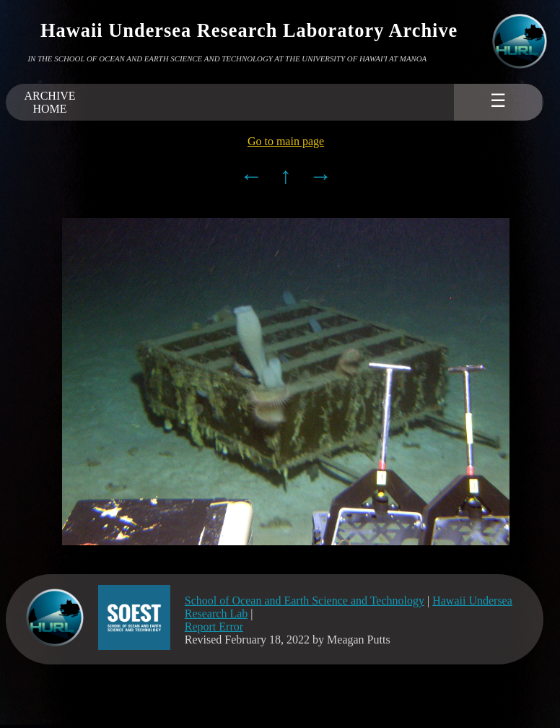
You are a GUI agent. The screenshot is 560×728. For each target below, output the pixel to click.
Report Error (214, 627)
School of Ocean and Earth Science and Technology (305, 601)
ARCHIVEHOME (49, 102)
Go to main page (286, 141)
